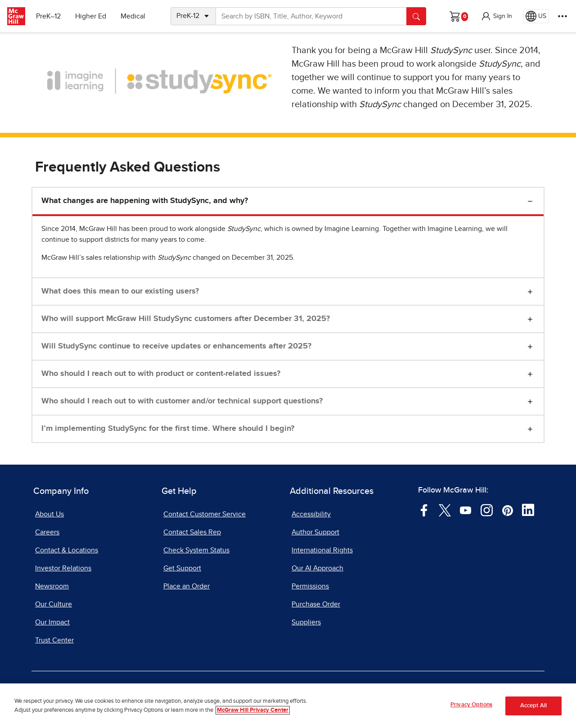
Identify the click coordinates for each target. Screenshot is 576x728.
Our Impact (52, 622)
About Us (49, 514)
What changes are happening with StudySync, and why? (145, 201)
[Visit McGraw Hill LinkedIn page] (528, 510)
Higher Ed (91, 16)
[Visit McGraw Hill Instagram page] (487, 510)
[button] (496, 16)
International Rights (322, 550)
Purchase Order (316, 604)
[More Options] (562, 16)
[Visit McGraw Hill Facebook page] (424, 510)
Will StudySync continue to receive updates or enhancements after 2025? (176, 346)
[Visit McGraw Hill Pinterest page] (507, 510)
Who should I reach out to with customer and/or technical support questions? (182, 401)
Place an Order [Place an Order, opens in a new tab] (187, 586)
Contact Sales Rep (192, 532)
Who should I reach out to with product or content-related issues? (161, 374)
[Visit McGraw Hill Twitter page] (445, 510)
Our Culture (54, 604)
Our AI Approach (317, 568)
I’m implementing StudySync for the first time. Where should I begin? (168, 429)
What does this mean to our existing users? (120, 291)
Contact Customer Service (205, 514)
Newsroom (52, 586)
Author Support (315, 532)
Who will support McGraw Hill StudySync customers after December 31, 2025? (186, 319)
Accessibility (311, 514)
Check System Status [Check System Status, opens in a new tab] (196, 550)
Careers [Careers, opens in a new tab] (47, 532)
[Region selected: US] (536, 16)
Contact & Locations (67, 550)
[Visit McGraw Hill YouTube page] (466, 510)
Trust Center (54, 640)
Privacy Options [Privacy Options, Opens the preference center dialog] (471, 705)
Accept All (533, 706)
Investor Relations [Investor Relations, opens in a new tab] (63, 568)
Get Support (182, 568)
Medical (133, 16)
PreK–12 (48, 16)
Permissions (310, 586)
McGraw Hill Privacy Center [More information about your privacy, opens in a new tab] (253, 710)
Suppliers (306, 622)
